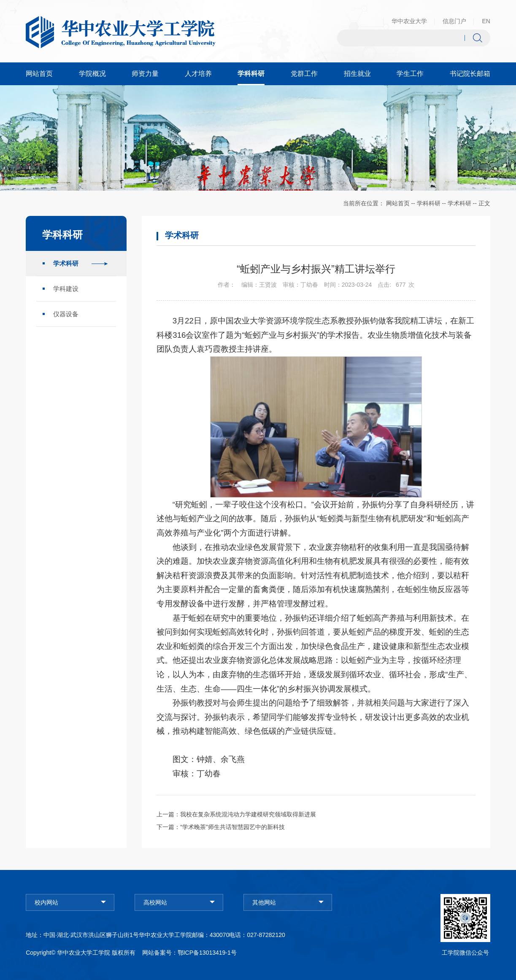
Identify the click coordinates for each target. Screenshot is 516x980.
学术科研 (459, 203)
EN (486, 21)
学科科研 (429, 203)
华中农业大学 (409, 21)
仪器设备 (66, 314)
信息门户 (454, 21)
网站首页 (398, 203)
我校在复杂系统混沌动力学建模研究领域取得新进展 (248, 814)
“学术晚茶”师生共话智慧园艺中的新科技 (232, 827)
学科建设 (66, 289)
